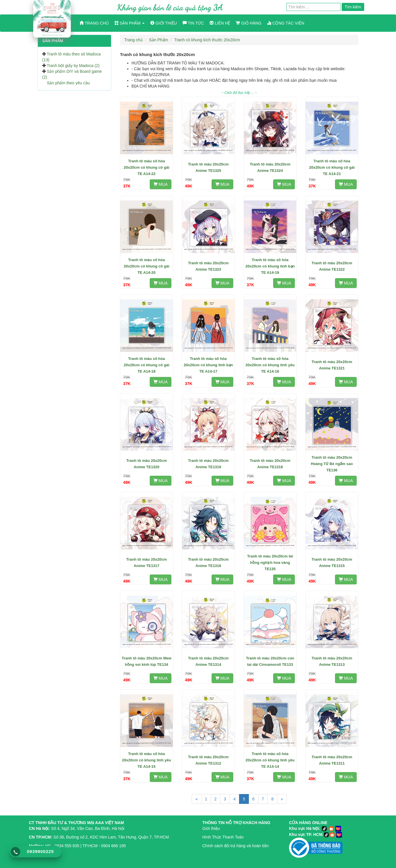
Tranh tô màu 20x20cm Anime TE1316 (208, 563)
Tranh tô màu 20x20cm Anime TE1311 (332, 760)
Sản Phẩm (158, 40)
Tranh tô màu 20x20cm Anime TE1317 (147, 563)
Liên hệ (220, 23)
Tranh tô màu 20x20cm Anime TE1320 (147, 464)
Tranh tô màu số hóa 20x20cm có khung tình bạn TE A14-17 (208, 365)
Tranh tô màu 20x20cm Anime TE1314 (208, 661)
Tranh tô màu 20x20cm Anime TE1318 (270, 464)
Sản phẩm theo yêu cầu (68, 83)
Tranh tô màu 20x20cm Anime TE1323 (208, 266)
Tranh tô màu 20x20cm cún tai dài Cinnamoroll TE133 (270, 661)
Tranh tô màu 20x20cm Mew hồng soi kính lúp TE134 (147, 661)
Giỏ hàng (249, 23)
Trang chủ (94, 23)
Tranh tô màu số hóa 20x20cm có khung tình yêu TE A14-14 (270, 760)
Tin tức (193, 23)
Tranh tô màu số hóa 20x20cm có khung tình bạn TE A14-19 (270, 266)
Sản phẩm (129, 23)
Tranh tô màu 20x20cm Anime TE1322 (332, 266)
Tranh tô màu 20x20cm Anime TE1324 (270, 167)
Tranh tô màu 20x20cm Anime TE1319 (208, 464)
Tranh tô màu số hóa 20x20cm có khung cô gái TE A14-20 (147, 266)
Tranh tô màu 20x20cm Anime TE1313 (332, 661)
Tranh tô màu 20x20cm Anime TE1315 (332, 563)
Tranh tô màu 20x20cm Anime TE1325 (208, 167)
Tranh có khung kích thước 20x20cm (207, 40)
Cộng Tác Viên (286, 23)
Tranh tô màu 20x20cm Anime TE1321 (332, 365)
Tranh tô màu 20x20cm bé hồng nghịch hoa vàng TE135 (270, 563)
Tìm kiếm (353, 7)
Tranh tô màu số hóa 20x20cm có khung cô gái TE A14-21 (332, 167)
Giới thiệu (164, 23)
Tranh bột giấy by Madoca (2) (73, 66)
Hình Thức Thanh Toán (223, 837)
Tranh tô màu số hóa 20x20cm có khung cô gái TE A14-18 (147, 365)
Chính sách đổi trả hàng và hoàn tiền (235, 846)
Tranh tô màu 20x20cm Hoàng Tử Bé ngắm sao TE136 (332, 464)
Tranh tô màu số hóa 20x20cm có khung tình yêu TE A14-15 (147, 760)
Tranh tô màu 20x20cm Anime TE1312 (208, 760)
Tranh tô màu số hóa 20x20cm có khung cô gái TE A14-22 (147, 167)
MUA (161, 184)
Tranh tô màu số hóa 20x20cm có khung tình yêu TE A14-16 (270, 365)
